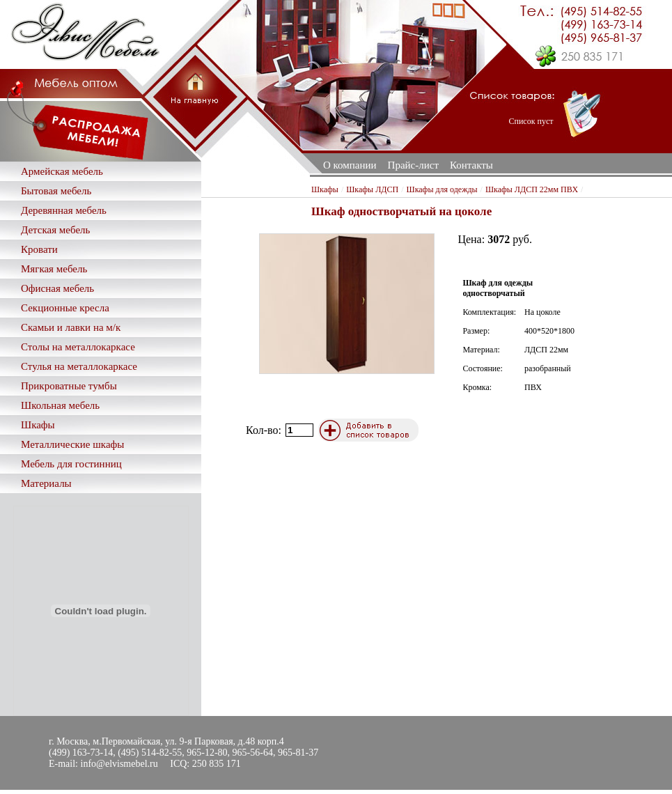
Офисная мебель (57, 288)
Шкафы (38, 425)
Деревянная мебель (64, 210)
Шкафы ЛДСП (372, 189)
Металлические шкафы (72, 444)
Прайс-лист (413, 165)
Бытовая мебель (56, 191)
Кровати (39, 249)
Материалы (46, 483)
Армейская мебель (62, 171)
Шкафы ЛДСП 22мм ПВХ (532, 189)
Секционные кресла (65, 308)
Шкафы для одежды (442, 189)
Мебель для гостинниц (71, 464)
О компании (350, 165)
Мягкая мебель (54, 269)
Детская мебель (55, 230)
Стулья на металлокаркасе (79, 366)
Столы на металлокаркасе (78, 347)
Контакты (471, 165)
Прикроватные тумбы (69, 386)
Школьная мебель (60, 405)
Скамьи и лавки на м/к (71, 327)
